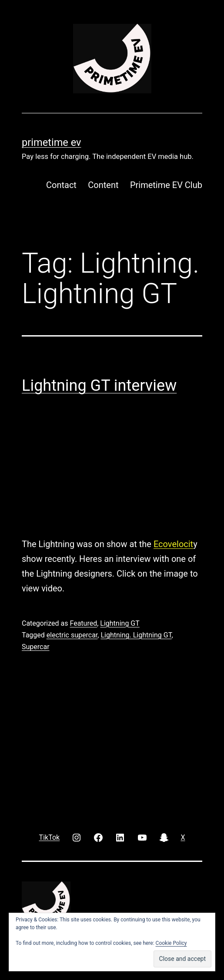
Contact (61, 185)
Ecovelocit (173, 544)
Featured (83, 623)
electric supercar (72, 635)
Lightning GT (120, 623)
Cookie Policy (171, 943)
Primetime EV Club (166, 185)
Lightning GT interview (99, 386)
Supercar (36, 647)
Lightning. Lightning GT (136, 635)
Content (103, 185)
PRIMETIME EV (51, 142)
